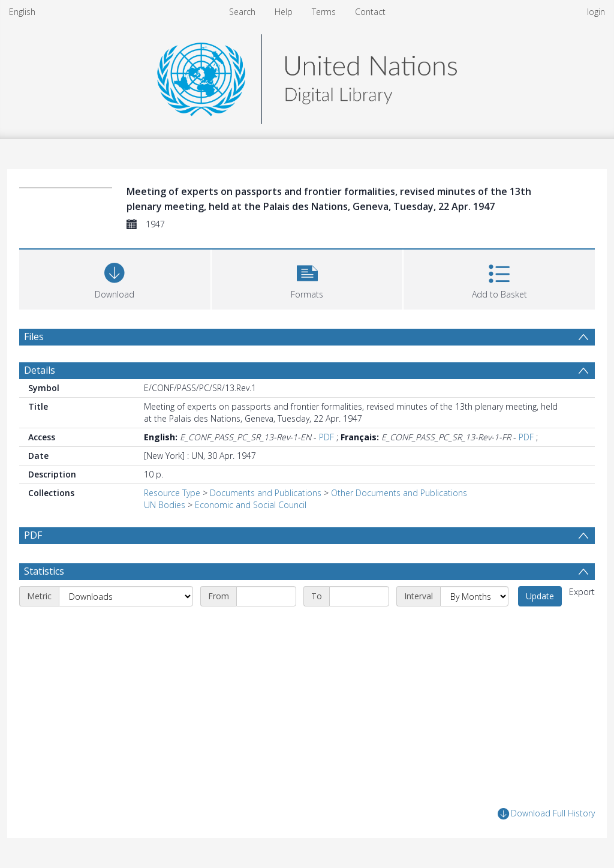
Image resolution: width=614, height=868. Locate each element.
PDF (326, 437)
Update (540, 596)
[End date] (359, 596)
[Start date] (266, 596)
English (22, 12)
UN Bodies (165, 505)
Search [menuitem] (242, 12)
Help (284, 12)
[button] (307, 278)
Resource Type (172, 493)
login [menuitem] (596, 12)
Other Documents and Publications (399, 493)
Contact (370, 12)
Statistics (44, 571)
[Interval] (474, 596)
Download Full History (546, 814)
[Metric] (126, 596)
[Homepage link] (307, 76)
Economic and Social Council (251, 505)
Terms (324, 12)
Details (40, 370)
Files (34, 337)
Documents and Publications (266, 493)
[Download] (115, 278)
